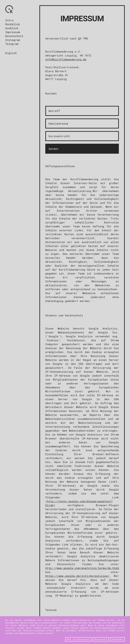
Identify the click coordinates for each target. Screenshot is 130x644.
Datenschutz (14, 36)
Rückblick (13, 24)
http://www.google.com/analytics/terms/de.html (82, 568)
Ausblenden (117, 639)
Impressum (13, 32)
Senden (54, 149)
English (11, 53)
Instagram (13, 40)
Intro (9, 20)
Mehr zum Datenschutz (78, 639)
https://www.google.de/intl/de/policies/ (77, 576)
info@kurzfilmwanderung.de (66, 59)
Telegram (12, 44)
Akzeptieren (101, 639)
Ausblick (12, 28)
